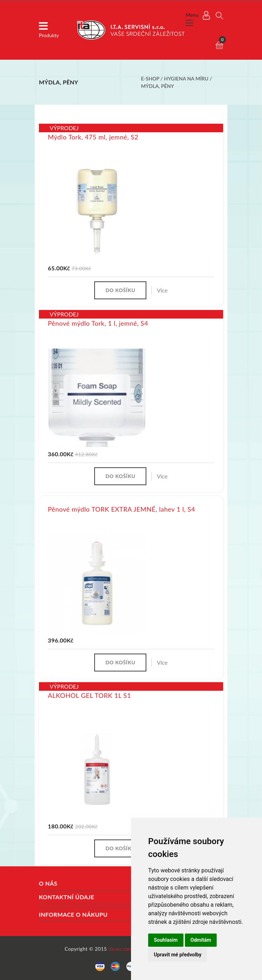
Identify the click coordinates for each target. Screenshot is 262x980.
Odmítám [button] (201, 940)
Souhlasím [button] (166, 940)
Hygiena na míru (187, 78)
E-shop (150, 78)
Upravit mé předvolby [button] (178, 955)
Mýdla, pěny (158, 86)
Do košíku (120, 290)
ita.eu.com (120, 949)
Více (162, 290)
